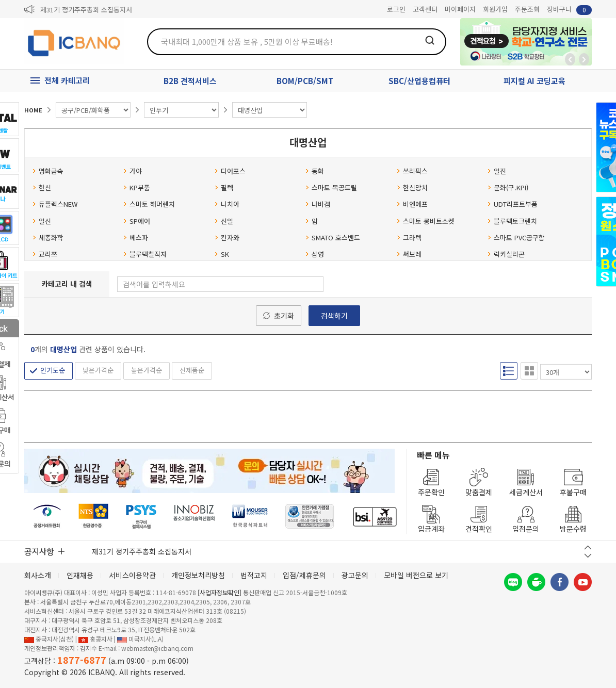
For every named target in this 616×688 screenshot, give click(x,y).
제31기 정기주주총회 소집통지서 (86, 10)
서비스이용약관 (132, 575)
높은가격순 (147, 370)
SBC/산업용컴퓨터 (419, 81)
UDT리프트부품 (513, 204)
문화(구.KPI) (508, 187)
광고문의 (355, 575)
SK (222, 254)
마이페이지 (460, 9)
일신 (42, 221)
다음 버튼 (588, 556)
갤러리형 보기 (529, 371)
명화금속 (48, 171)
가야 (133, 171)
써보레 (409, 254)
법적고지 (254, 575)
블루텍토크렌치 (512, 221)
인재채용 (80, 575)
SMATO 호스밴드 (333, 237)
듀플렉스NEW (55, 204)
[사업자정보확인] (220, 592)
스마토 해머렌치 (149, 204)
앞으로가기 (584, 59)
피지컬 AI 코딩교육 (534, 81)
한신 (42, 187)
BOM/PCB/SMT (305, 81)
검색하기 (334, 316)
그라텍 (409, 237)
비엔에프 (412, 204)
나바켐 (318, 204)
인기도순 (53, 370)
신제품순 (192, 370)
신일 (224, 221)
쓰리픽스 (412, 171)
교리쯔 (45, 254)
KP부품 (137, 187)
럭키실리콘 (506, 254)
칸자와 (227, 237)
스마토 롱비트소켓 (426, 221)
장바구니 (569, 10)
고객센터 (425, 9)
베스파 (136, 237)
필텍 (224, 187)
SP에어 (137, 221)
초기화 (284, 316)
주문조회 (527, 9)
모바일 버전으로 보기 (416, 575)
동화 (315, 171)
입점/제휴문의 (304, 575)
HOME (33, 110)
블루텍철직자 (145, 254)
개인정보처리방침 (198, 575)
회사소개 (38, 575)
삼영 (315, 254)
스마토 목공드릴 (331, 187)
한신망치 (412, 187)
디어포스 (230, 171)
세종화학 (48, 237)
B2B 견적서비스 (190, 81)
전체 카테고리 (67, 80)
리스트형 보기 (509, 371)
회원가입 (495, 9)
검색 (430, 40)
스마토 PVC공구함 (516, 237)
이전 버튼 (588, 547)
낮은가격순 (98, 370)
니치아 (227, 204)
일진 (497, 171)
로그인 (396, 9)
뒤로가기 (570, 59)
